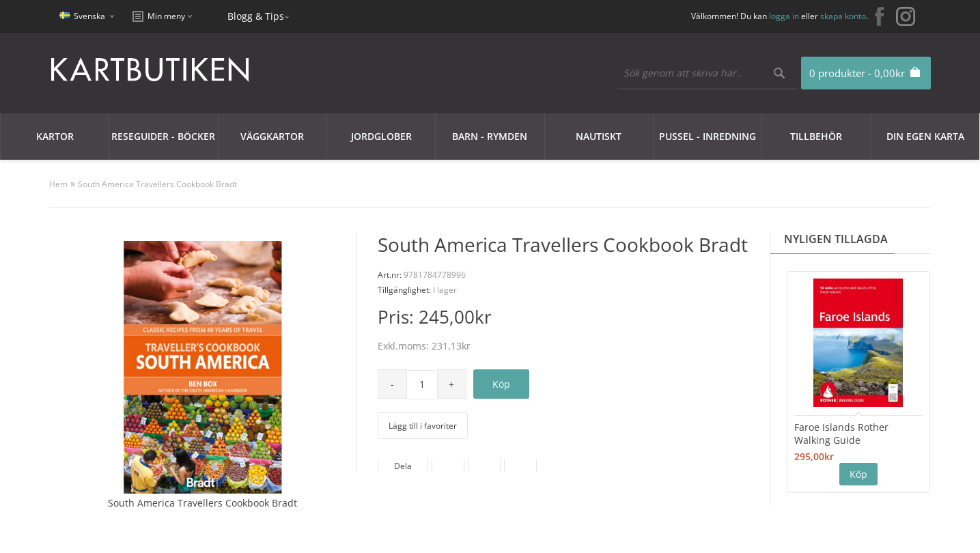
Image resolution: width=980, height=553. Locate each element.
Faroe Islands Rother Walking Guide (841, 434)
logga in (784, 16)
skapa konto (843, 16)
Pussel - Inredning (708, 136)
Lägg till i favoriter (423, 426)
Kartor (55, 136)
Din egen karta (925, 136)
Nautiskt (599, 136)
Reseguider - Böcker (163, 136)
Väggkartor (272, 136)
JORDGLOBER (381, 136)
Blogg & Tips (256, 16)
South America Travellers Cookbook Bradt (157, 184)
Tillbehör (816, 136)
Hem (58, 184)
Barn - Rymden (490, 136)
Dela (403, 466)
